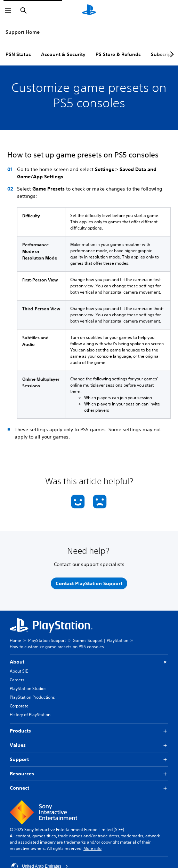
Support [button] (89, 759)
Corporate (19, 706)
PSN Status (18, 54)
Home (15, 640)
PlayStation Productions (32, 697)
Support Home (23, 32)
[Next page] (171, 54)
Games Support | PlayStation (100, 640)
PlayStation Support (47, 640)
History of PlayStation (30, 715)
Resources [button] (89, 774)
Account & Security (63, 54)
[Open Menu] (8, 10)
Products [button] (89, 731)
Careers (17, 680)
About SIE (19, 671)
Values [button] (89, 745)
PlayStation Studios (28, 688)
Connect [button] (89, 788)
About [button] (89, 662)
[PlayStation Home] (89, 10)
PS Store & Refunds (118, 54)
